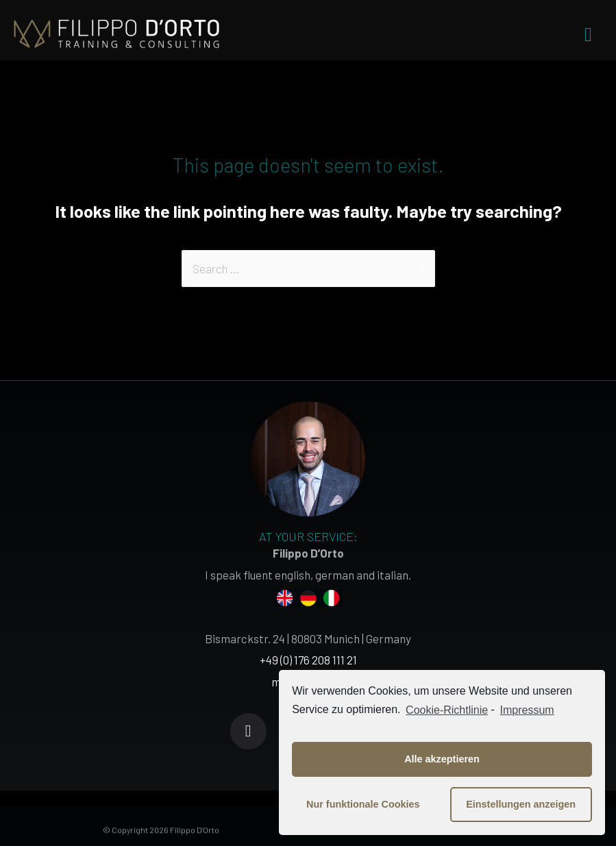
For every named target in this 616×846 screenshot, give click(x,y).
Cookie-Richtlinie (447, 710)
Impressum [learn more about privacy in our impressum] (527, 710)
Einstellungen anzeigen (521, 804)
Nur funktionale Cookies (363, 804)
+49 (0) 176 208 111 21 (308, 660)
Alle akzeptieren (442, 759)
